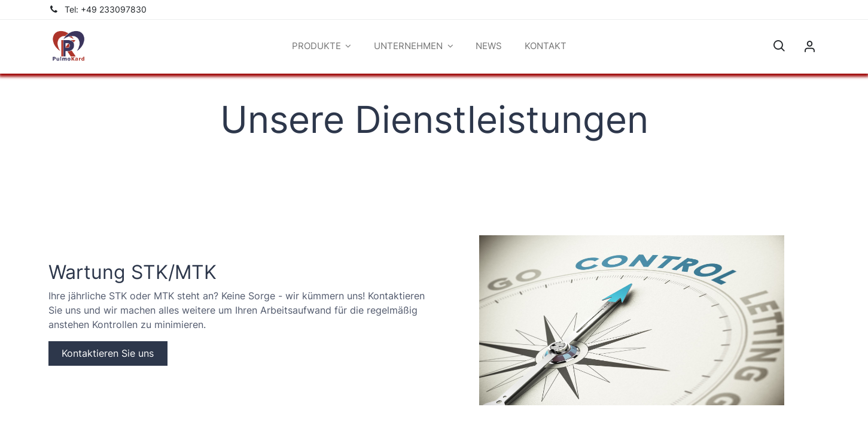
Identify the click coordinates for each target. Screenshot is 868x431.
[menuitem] (489, 46)
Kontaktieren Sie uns (108, 353)
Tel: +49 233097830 (106, 10)
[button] (779, 47)
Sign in (809, 47)
